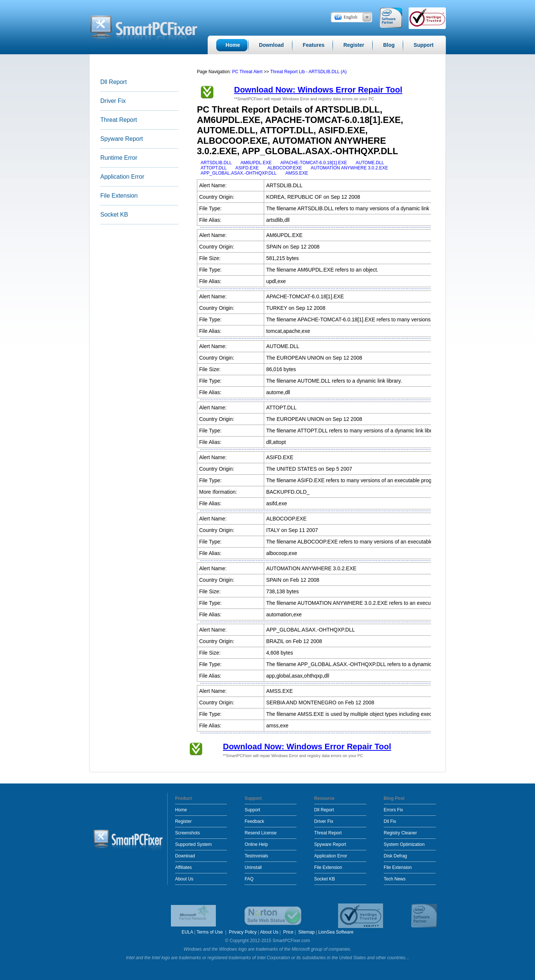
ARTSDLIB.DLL (216, 163)
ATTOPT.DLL (214, 168)
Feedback (254, 821)
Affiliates (183, 867)
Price (288, 932)
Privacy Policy (243, 932)
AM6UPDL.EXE (256, 163)
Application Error (122, 177)
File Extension (119, 196)
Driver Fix (113, 101)
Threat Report (119, 120)
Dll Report (114, 82)
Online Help (256, 844)
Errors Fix (393, 810)
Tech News (395, 879)
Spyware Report (122, 139)
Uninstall (253, 867)
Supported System (193, 844)
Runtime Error (119, 158)
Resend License (260, 833)
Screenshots (187, 833)
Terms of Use (210, 932)
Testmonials (256, 856)
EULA (187, 932)
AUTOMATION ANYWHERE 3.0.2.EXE (349, 168)
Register (183, 821)
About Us (184, 879)
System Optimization (404, 844)
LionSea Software (336, 932)
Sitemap (307, 932)
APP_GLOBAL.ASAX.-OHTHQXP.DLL (239, 173)
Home (181, 810)
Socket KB (114, 215)
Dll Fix (390, 821)
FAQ (249, 879)
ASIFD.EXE (247, 168)
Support (252, 810)
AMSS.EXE (297, 173)
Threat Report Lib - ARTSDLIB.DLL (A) (308, 72)
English (351, 17)
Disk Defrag (395, 856)
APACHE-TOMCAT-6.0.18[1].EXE (314, 163)
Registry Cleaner (400, 833)
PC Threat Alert (247, 72)
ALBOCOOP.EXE (285, 168)
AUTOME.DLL (370, 163)
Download (185, 856)
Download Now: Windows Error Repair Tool (318, 90)
